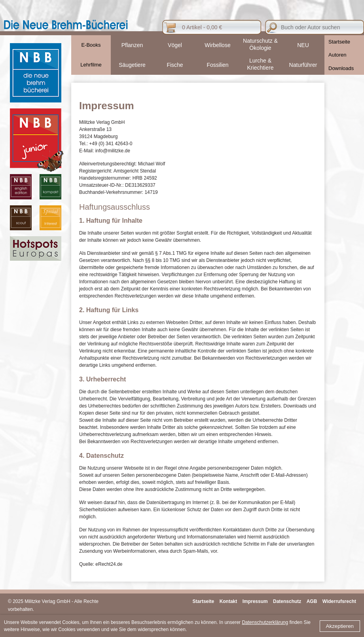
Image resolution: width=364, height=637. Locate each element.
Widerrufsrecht (339, 601)
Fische (175, 65)
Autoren (337, 55)
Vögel (175, 45)
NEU (303, 45)
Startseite (339, 42)
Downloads (341, 68)
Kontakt (228, 601)
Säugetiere (132, 65)
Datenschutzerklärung (265, 622)
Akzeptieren (340, 626)
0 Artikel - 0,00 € (202, 27)
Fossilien (217, 65)
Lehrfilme (91, 65)
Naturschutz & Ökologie (260, 44)
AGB (312, 601)
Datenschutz (287, 601)
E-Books (91, 45)
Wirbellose (217, 45)
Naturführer (303, 65)
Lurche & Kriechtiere (261, 64)
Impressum (255, 601)
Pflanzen (132, 45)
